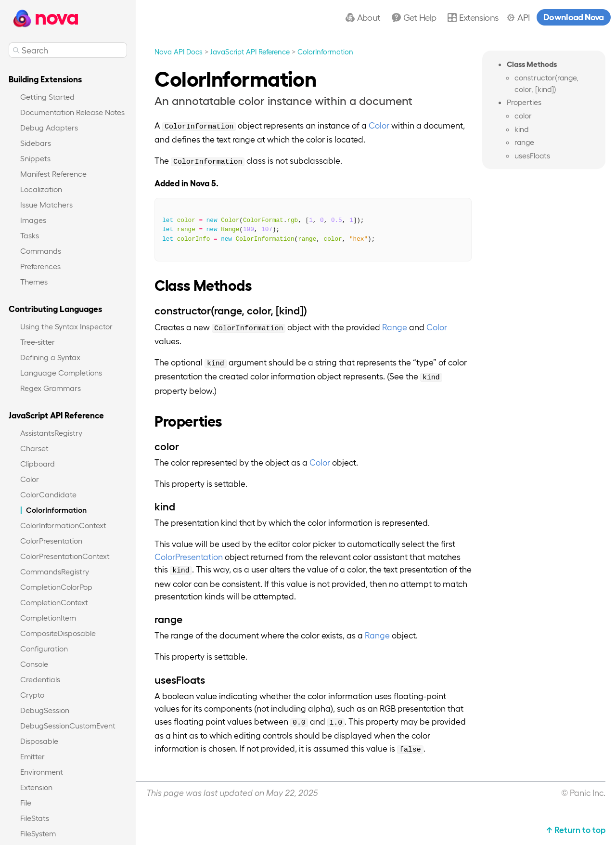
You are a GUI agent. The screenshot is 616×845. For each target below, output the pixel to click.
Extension (36, 787)
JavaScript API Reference (250, 52)
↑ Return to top (576, 829)
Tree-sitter (38, 342)
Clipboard (38, 463)
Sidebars (36, 143)
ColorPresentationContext (65, 556)
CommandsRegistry (55, 571)
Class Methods (532, 64)
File (26, 802)
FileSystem (38, 833)
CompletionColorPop (56, 587)
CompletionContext (54, 602)
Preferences (40, 266)
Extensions (479, 17)
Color (30, 479)
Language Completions (61, 372)
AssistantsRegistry (51, 433)
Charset (34, 448)
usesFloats (532, 155)
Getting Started (47, 97)
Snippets (35, 158)
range (524, 142)
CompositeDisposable (58, 633)
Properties (524, 102)
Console (34, 664)
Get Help (420, 17)
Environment (42, 772)
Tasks (30, 235)
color (523, 115)
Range (395, 327)
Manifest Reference (53, 174)
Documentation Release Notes (72, 112)
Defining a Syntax (50, 357)
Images (33, 220)
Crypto (32, 695)
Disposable (39, 741)
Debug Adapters (49, 127)
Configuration (44, 648)
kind (521, 129)
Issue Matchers (46, 204)
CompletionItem (48, 617)
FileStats (35, 818)
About (369, 17)
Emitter (32, 756)
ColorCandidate (48, 494)
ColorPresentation (51, 540)
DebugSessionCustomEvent (68, 725)
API (523, 17)
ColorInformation (56, 510)
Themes (34, 281)
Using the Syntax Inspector (66, 326)
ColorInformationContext (63, 525)
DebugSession (45, 710)
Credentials (40, 679)
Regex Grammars (51, 388)
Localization (41, 189)
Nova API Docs (179, 52)
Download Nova (574, 16)
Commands (41, 251)
